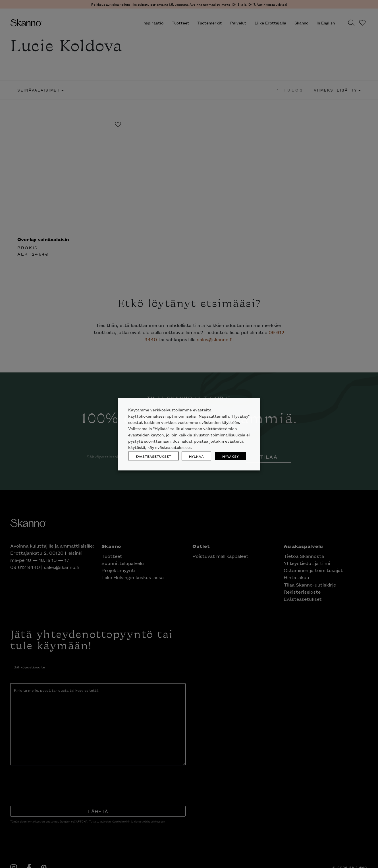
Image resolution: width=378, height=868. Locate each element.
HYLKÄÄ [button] (196, 456)
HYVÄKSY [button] (230, 456)
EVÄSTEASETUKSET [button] (153, 456)
